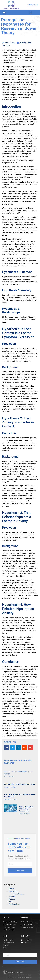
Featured (12, 896)
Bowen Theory (14, 891)
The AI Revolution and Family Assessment (26, 809)
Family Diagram (19, 894)
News (11, 902)
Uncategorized (14, 904)
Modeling (12, 899)
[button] (4, 13)
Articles (11, 889)
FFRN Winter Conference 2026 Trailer (20, 784)
